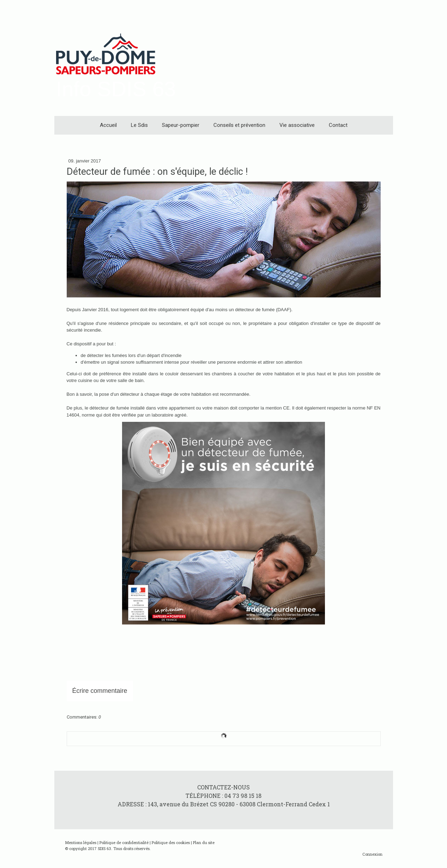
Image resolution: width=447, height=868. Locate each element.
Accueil (108, 125)
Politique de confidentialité (124, 842)
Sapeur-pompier (181, 125)
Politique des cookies (171, 842)
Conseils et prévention (239, 125)
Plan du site (204, 842)
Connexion (372, 854)
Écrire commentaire (100, 691)
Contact (338, 125)
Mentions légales (81, 842)
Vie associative (297, 125)
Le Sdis (139, 125)
